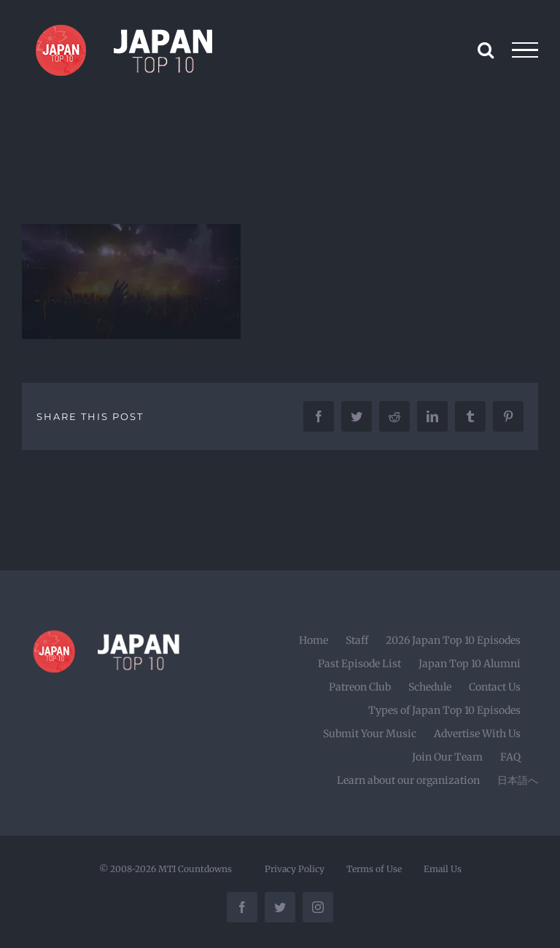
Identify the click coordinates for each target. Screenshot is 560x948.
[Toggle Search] (486, 50)
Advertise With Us (477, 734)
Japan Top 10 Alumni (470, 664)
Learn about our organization (408, 780)
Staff (357, 640)
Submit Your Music (370, 734)
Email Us (443, 869)
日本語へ (518, 780)
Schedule (430, 687)
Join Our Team (447, 757)
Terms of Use (374, 869)
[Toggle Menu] (525, 50)
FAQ (510, 757)
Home (314, 640)
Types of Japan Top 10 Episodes (444, 710)
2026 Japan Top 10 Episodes (453, 640)
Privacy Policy (295, 869)
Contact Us (495, 687)
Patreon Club (360, 687)
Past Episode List (359, 664)
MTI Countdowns (195, 869)
